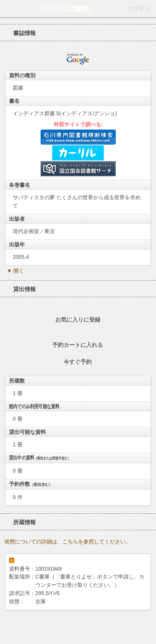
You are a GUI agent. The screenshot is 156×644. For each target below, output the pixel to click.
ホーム (8, 9)
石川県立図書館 (64, 9)
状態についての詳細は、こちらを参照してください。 (68, 542)
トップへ (148, 627)
